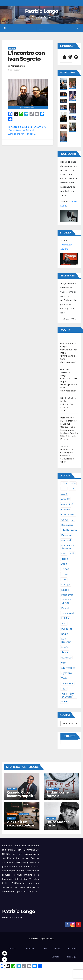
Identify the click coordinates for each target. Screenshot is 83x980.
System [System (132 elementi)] (67, 673)
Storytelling (53, 789)
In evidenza (12, 814)
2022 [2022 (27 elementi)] (72, 489)
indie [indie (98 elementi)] (65, 559)
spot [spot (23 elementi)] (64, 663)
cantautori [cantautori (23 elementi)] (67, 504)
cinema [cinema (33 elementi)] (66, 509)
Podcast (11, 818)
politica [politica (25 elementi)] (65, 618)
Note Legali (71, 957)
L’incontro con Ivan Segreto (26, 56)
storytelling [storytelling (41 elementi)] (68, 668)
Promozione (29, 948)
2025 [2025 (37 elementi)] (64, 494)
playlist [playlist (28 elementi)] (65, 608)
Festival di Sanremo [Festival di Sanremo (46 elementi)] (67, 547)
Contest (13, 948)
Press (44, 948)
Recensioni (12, 789)
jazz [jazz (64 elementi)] (64, 564)
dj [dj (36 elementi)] (73, 520)
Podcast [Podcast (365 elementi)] (68, 613)
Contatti (55, 957)
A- (5, 966)
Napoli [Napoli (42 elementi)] (65, 590)
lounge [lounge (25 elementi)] (66, 585)
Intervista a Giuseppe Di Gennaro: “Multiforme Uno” (67, 456)
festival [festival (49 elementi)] (66, 540)
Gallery (12, 48)
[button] (78, 28)
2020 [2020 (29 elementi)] (73, 483)
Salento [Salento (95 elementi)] (66, 658)
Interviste (24, 814)
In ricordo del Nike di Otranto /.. (27, 127)
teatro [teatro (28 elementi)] (65, 678)
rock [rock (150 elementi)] (65, 652)
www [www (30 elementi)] (64, 702)
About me (72, 948)
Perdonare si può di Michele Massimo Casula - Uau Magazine (69, 424)
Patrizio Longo (41, 11)
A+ (5, 953)
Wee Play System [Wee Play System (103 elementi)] (68, 695)
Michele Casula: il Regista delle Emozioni (69, 436)
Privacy (57, 948)
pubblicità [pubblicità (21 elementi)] (67, 629)
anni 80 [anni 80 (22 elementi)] (66, 499)
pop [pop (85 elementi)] (64, 624)
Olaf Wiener (67, 344)
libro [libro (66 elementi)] (65, 574)
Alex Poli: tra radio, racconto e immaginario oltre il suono (22, 827)
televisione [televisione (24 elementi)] (67, 683)
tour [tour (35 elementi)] (64, 689)
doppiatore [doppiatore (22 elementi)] (67, 525)
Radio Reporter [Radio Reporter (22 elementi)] (66, 640)
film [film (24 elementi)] (64, 554)
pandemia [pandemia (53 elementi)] (67, 595)
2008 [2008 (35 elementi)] (64, 483)
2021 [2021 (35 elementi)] (64, 489)
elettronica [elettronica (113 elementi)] (69, 530)
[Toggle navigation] (41, 28)
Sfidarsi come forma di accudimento (58, 796)
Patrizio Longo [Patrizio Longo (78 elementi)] (66, 601)
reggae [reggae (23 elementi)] (65, 647)
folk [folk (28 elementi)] (72, 553)
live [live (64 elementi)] (64, 579)
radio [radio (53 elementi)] (65, 634)
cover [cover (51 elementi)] (65, 520)
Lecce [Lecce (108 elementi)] (65, 569)
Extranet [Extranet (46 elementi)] (67, 535)
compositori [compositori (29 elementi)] (68, 515)
